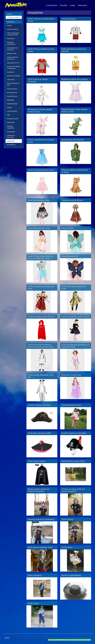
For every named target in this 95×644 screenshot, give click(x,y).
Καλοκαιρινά (11, 122)
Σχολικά (9, 107)
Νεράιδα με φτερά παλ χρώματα (75, 79)
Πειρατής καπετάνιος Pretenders (41, 519)
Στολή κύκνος (67, 547)
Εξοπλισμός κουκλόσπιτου (11, 43)
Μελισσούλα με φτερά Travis (73, 461)
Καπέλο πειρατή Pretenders (39, 405)
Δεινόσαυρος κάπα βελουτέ (73, 140)
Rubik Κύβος (11, 100)
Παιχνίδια (64, 5)
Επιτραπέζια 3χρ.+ (12, 93)
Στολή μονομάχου (69, 19)
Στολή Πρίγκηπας (35, 575)
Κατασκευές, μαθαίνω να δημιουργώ (14, 67)
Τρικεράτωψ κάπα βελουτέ (72, 200)
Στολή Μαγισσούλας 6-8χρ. (39, 200)
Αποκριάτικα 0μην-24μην (11, 136)
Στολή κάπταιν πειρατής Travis (40, 547)
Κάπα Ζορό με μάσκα (37, 461)
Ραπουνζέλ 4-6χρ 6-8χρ (71, 375)
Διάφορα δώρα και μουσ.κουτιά (13, 58)
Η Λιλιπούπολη (52, 5)
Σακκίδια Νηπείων (12, 104)
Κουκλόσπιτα (11, 39)
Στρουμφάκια (11, 132)
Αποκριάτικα (11, 141)
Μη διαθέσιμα (11, 145)
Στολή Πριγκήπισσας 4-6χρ (39, 228)
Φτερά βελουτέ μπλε (70, 256)
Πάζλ (8, 115)
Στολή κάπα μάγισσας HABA (39, 433)
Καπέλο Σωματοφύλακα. (71, 575)
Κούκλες (9, 26)
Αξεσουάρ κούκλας (13, 29)
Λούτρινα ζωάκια (12, 111)
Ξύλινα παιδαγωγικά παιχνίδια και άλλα (13, 34)
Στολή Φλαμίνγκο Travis (71, 405)
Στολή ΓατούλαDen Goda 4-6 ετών (75, 317)
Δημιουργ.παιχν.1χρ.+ (13, 63)
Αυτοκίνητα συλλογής (14, 76)
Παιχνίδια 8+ (11, 72)
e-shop (73, 5)
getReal (7, 638)
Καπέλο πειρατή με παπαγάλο (74, 433)
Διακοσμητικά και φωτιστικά (12, 49)
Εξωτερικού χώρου (13, 119)
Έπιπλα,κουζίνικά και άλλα (13, 84)
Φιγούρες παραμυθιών (11, 127)
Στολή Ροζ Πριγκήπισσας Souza (41, 170)
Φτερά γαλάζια (67, 228)
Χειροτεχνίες (11, 80)
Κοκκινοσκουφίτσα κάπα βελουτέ (41, 317)
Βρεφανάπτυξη (12, 53)
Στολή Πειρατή (67, 519)
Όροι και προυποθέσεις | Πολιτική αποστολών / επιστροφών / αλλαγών (69, 640)
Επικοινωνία (82, 5)
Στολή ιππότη (33, 603)
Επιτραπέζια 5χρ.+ (12, 96)
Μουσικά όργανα (12, 89)
